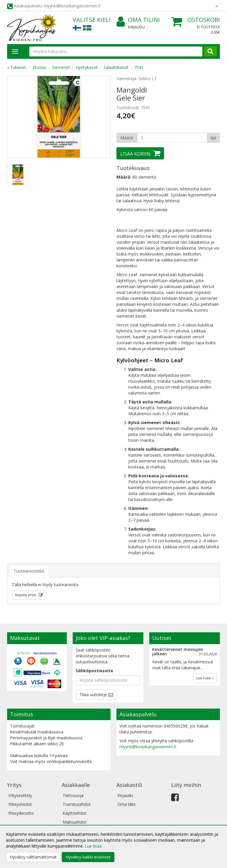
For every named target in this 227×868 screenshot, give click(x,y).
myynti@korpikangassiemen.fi (148, 747)
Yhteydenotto (21, 813)
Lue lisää (205, 678)
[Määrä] (172, 138)
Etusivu (40, 67)
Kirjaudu (136, 27)
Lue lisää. (94, 846)
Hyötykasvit (87, 67)
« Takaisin (17, 67)
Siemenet (61, 67)
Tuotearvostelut (29, 571)
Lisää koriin (135, 154)
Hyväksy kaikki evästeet (88, 857)
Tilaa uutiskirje (93, 695)
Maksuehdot (75, 822)
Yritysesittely (20, 795)
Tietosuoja (73, 795)
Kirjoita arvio (26, 595)
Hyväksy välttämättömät (33, 857)
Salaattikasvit (116, 67)
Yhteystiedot (20, 804)
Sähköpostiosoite (94, 671)
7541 (139, 67)
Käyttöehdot (75, 813)
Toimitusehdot (77, 804)
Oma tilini (138, 20)
